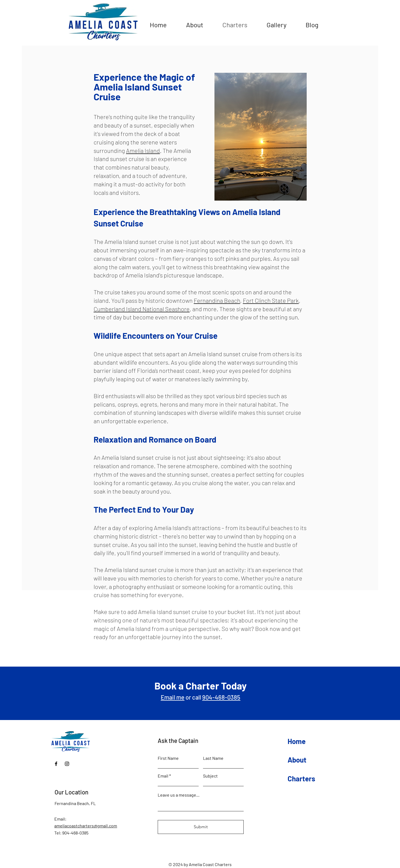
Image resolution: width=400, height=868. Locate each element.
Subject (210, 776)
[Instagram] (67, 764)
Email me (173, 697)
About (297, 760)
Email (163, 776)
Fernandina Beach (217, 300)
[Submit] (201, 827)
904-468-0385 (221, 697)
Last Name (213, 758)
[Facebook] (56, 764)
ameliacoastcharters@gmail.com (86, 826)
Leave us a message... (179, 795)
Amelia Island (143, 150)
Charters (301, 778)
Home (297, 741)
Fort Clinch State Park (271, 300)
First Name (168, 758)
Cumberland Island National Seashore (142, 309)
